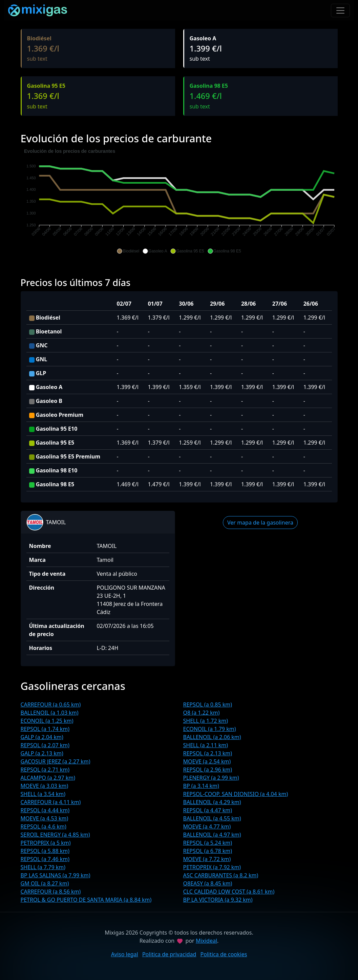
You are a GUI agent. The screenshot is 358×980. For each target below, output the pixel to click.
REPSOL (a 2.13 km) (208, 753)
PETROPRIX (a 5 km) (46, 843)
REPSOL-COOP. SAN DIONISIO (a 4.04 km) (236, 794)
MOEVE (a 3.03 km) (45, 786)
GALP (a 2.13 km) (42, 753)
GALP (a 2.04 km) (42, 737)
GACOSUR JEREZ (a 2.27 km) (56, 761)
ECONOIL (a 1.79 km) (210, 729)
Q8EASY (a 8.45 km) (208, 883)
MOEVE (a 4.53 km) (45, 818)
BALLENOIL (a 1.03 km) (50, 713)
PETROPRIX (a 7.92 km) (212, 867)
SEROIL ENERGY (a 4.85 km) (55, 835)
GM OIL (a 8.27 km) (45, 883)
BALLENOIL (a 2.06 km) (212, 737)
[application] (179, 201)
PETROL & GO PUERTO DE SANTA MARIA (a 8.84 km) (86, 900)
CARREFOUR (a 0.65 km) (51, 705)
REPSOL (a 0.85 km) (208, 705)
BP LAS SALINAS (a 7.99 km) (56, 875)
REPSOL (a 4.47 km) (208, 810)
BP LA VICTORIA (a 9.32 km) (218, 900)
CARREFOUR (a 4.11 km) (51, 802)
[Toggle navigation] (340, 11)
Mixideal (206, 941)
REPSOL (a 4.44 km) (45, 810)
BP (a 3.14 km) (201, 786)
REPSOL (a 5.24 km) (208, 843)
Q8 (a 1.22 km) (202, 713)
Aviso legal (125, 954)
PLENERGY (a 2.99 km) (211, 778)
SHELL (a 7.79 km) (43, 867)
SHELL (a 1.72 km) (206, 721)
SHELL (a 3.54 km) (43, 794)
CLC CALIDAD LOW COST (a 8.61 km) (229, 892)
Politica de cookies (224, 954)
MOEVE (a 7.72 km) (207, 859)
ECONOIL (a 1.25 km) (47, 721)
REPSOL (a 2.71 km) (45, 770)
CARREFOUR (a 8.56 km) (51, 892)
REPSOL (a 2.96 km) (208, 770)
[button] (128, 251)
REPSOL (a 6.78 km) (208, 851)
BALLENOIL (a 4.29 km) (212, 802)
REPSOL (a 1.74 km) (45, 729)
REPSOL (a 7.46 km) (45, 859)
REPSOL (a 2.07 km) (45, 745)
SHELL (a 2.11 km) (206, 745)
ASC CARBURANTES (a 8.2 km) (221, 875)
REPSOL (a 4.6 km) (44, 826)
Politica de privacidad (169, 954)
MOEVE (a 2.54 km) (207, 761)
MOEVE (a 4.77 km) (207, 826)
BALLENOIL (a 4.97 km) (212, 835)
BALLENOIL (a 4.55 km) (212, 818)
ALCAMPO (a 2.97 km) (48, 778)
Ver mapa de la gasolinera (260, 523)
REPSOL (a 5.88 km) (45, 851)
